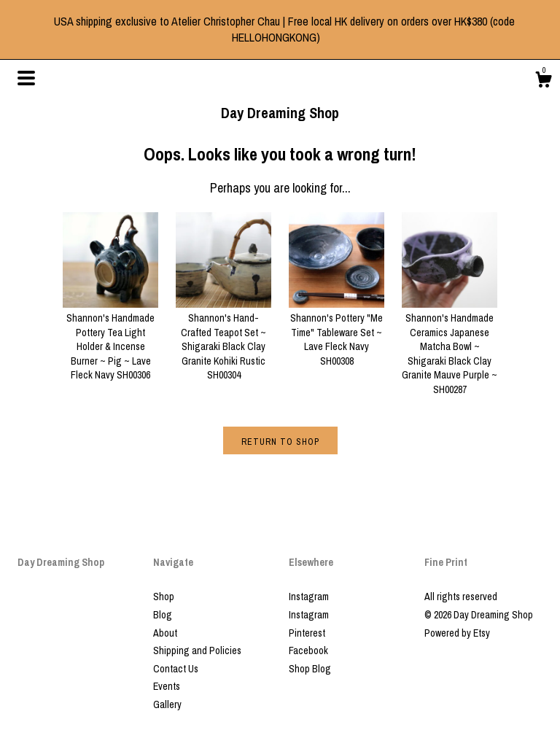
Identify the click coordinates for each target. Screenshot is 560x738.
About (165, 633)
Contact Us (176, 669)
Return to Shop (280, 442)
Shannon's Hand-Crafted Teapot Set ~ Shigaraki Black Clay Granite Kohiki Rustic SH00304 (223, 340)
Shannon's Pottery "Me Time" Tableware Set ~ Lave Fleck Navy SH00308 (337, 333)
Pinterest (307, 633)
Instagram (309, 597)
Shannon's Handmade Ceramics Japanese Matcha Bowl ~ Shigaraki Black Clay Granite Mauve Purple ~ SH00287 (450, 347)
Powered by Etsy (457, 633)
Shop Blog (310, 669)
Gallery (167, 704)
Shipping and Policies (197, 650)
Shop (164, 597)
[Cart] (543, 82)
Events (167, 686)
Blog (163, 615)
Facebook (308, 650)
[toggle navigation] (26, 78)
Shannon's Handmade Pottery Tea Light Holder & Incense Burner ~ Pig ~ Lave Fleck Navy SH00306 (110, 340)
